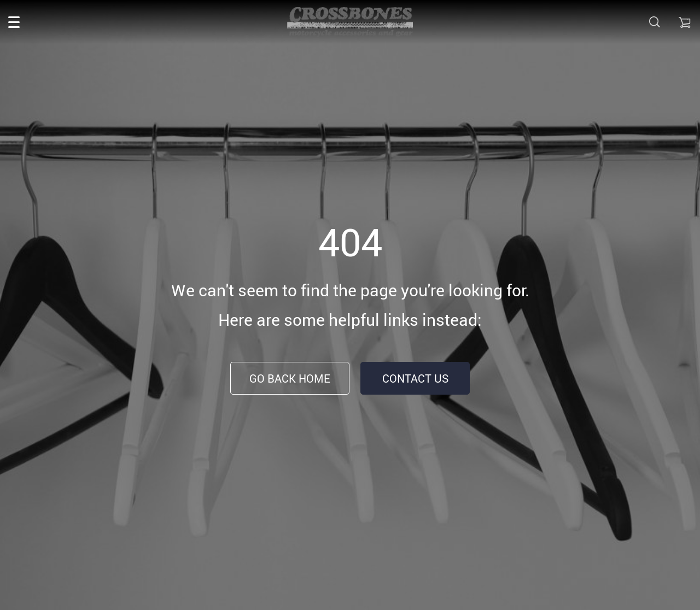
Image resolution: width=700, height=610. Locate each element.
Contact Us (415, 379)
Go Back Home (290, 379)
